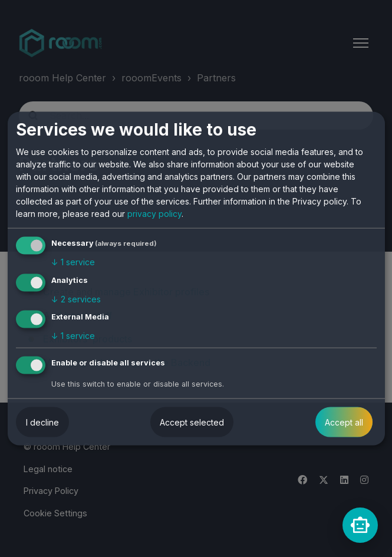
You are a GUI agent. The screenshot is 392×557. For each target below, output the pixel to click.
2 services (76, 299)
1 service (73, 262)
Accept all (344, 422)
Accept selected (192, 422)
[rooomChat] (360, 525)
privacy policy (154, 214)
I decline (42, 422)
